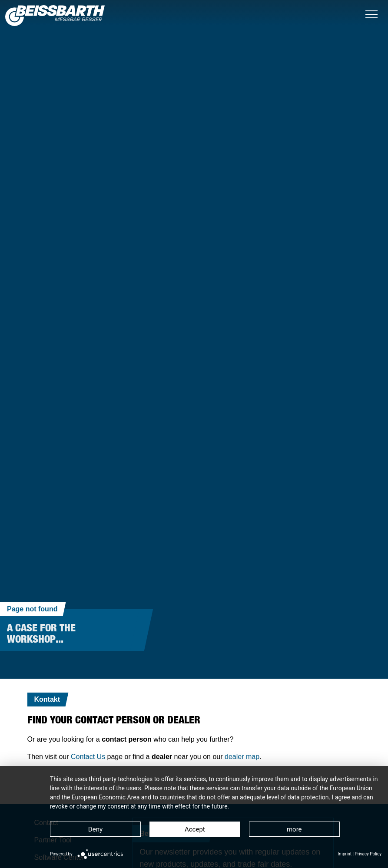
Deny (95, 829)
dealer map (242, 757)
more (294, 829)
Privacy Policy (368, 854)
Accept (195, 829)
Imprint (345, 854)
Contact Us (88, 757)
